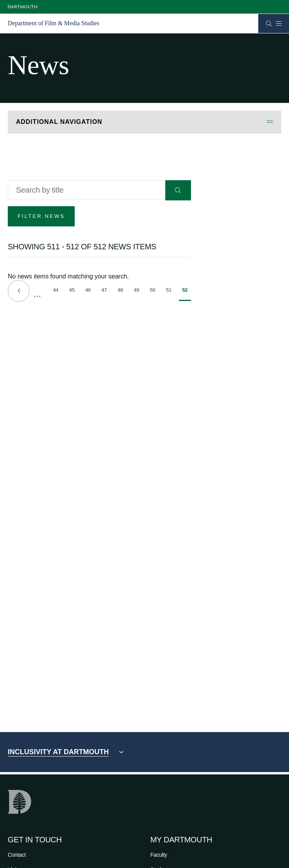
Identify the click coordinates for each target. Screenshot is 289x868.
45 (74, 291)
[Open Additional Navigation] (144, 122)
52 (187, 294)
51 (171, 291)
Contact (17, 855)
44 (57, 291)
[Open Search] (269, 23)
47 (106, 291)
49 (138, 291)
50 (154, 291)
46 (90, 291)
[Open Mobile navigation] (278, 23)
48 (122, 291)
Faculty (159, 855)
